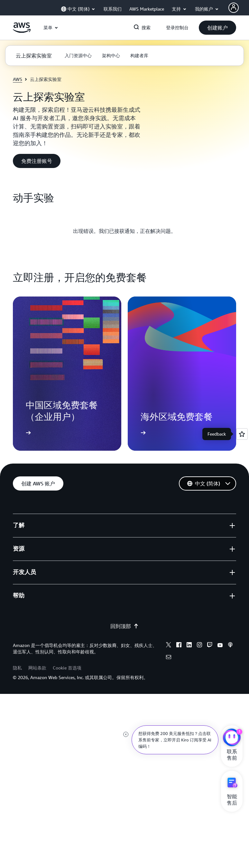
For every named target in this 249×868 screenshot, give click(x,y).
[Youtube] (220, 646)
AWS (18, 79)
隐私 (17, 668)
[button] (217, 28)
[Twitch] (210, 646)
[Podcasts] (230, 646)
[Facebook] (179, 646)
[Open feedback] (242, 434)
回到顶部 (124, 626)
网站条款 (37, 668)
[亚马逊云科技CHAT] (232, 738)
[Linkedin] (189, 646)
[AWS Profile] (234, 8)
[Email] (169, 658)
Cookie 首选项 (67, 668)
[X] (169, 646)
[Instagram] (199, 646)
